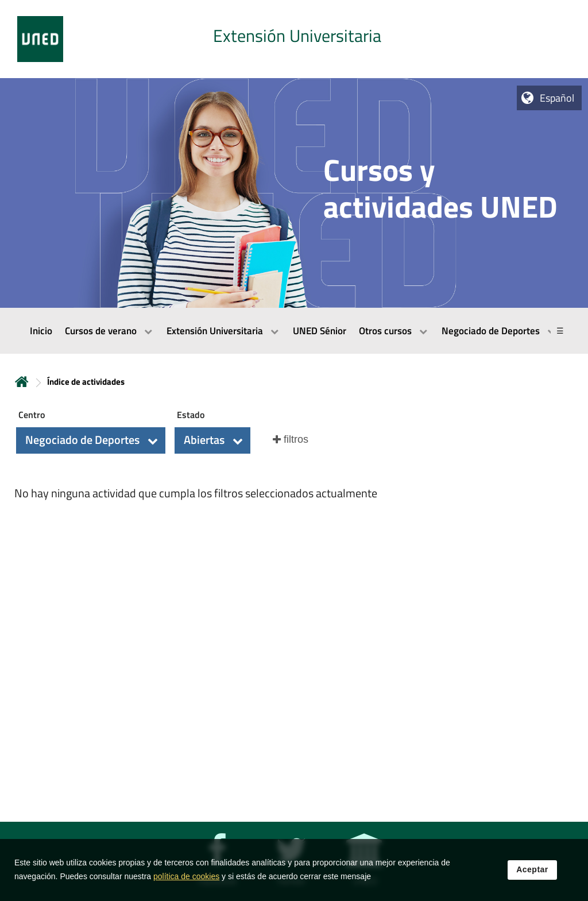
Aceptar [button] (532, 872)
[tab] (294, 39)
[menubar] (294, 331)
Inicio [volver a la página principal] (22, 382)
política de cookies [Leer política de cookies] (186, 879)
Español (557, 98)
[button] (91, 440)
